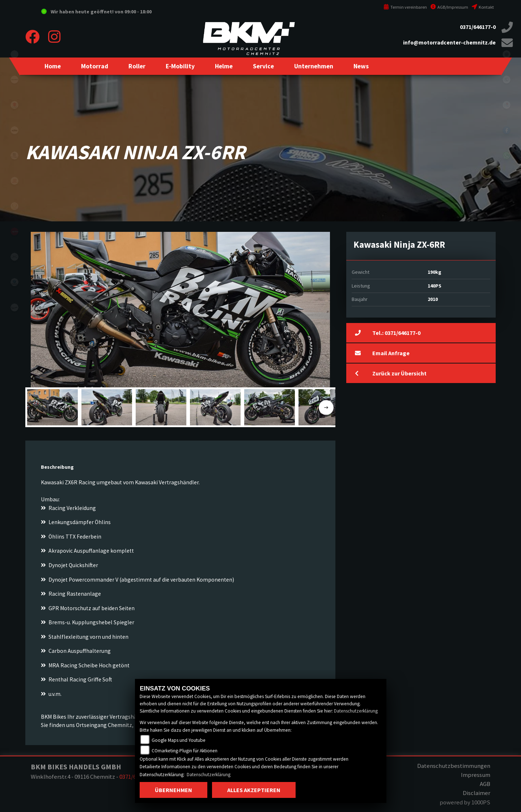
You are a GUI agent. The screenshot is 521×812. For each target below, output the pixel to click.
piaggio (14, 282)
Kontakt (483, 7)
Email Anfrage (382, 353)
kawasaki (14, 80)
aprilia (14, 231)
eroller (14, 54)
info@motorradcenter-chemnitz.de (449, 42)
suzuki (14, 105)
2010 (433, 299)
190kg (435, 272)
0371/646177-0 (478, 27)
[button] (95, 66)
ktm (14, 130)
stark (14, 206)
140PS (435, 286)
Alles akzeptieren (254, 790)
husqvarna (14, 156)
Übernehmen (173, 790)
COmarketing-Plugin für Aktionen (185, 751)
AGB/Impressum (449, 7)
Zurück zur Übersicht (391, 373)
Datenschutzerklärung (356, 711)
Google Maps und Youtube (179, 740)
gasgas (14, 181)
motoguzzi (14, 257)
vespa (14, 307)
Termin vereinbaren (405, 7)
